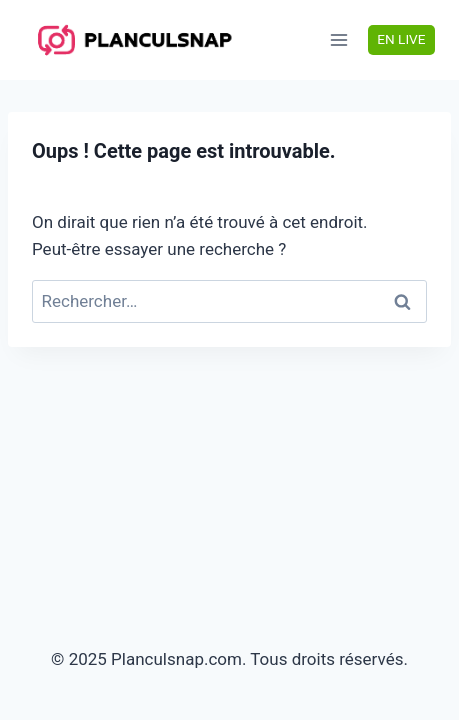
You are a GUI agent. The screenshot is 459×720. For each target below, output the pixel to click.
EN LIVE (401, 39)
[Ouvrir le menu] (339, 39)
